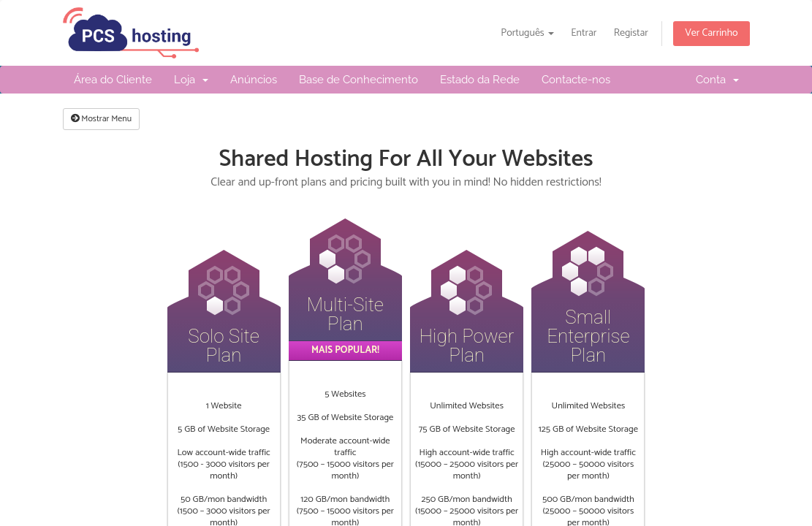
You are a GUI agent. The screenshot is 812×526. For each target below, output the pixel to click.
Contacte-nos (576, 80)
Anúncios (254, 80)
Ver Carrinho (711, 33)
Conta (717, 80)
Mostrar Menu (102, 119)
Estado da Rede (480, 80)
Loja (191, 80)
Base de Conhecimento (358, 80)
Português (527, 33)
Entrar (584, 33)
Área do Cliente (113, 80)
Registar (631, 33)
